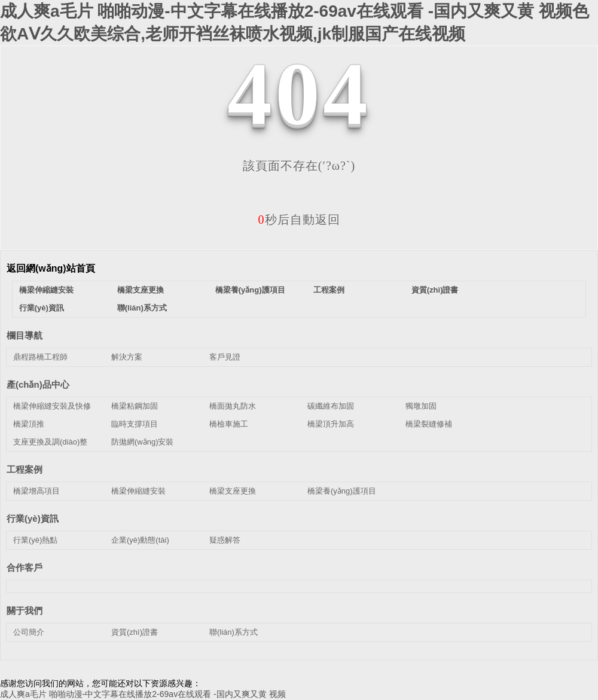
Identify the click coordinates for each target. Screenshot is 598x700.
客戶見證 (225, 357)
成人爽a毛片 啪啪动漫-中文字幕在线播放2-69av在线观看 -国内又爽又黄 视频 (143, 694)
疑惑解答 (225, 540)
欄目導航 (25, 335)
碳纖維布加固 (331, 406)
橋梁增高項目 (36, 491)
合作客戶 (25, 567)
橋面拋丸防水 (233, 406)
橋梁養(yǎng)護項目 (250, 290)
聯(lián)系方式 (142, 308)
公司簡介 (29, 632)
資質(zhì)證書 (435, 290)
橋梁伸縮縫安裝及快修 (52, 406)
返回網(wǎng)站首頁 (51, 268)
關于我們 (25, 611)
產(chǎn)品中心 (38, 384)
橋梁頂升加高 (331, 424)
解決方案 (127, 357)
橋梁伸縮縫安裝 (46, 290)
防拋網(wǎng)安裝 (143, 442)
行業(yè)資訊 (42, 308)
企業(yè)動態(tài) (140, 540)
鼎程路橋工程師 (40, 357)
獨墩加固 (421, 406)
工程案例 (329, 290)
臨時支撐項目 (135, 424)
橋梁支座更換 (141, 290)
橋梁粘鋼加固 (135, 406)
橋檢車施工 (229, 424)
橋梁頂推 (29, 424)
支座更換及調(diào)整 (50, 442)
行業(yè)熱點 (35, 540)
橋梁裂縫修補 (429, 424)
